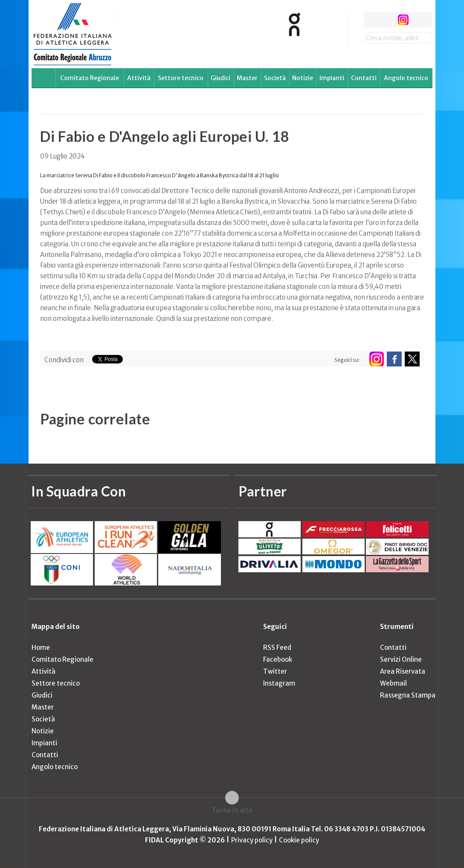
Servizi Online (401, 659)
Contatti (364, 78)
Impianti (332, 78)
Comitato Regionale (90, 78)
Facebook (278, 659)
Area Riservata (403, 671)
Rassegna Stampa (408, 695)
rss (419, 20)
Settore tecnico (181, 78)
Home (41, 647)
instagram (403, 20)
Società (275, 78)
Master (247, 78)
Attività (139, 78)
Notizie (303, 78)
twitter (387, 20)
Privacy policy (252, 840)
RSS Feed (277, 647)
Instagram (279, 683)
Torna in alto (232, 810)
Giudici (220, 78)
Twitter (275, 671)
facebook (371, 20)
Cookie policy (299, 840)
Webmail (393, 683)
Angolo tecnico (406, 78)
